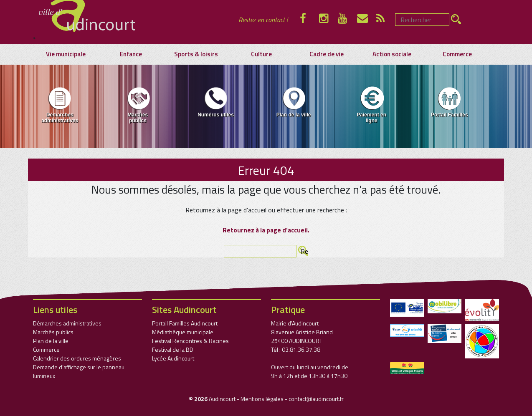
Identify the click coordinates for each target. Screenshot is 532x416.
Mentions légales (262, 399)
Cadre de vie (327, 54)
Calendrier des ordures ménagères (77, 358)
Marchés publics (138, 105)
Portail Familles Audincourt (185, 323)
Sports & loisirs (196, 54)
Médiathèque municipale (183, 332)
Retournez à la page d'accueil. (266, 230)
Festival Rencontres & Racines (190, 341)
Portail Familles (450, 102)
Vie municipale (66, 54)
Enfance (131, 54)
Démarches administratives (60, 105)
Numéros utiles (216, 102)
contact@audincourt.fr (316, 399)
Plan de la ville (294, 102)
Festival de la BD (173, 349)
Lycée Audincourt (173, 358)
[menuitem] (60, 106)
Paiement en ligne (371, 105)
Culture (261, 54)
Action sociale (392, 54)
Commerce (457, 54)
